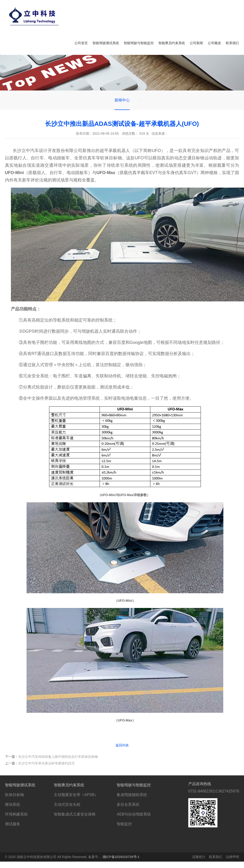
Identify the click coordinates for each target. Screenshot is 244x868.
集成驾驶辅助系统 (132, 795)
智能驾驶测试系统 (106, 43)
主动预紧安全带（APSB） (76, 795)
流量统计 (199, 857)
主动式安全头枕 (67, 804)
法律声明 (232, 857)
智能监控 (124, 824)
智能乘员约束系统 (172, 43)
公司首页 (81, 43)
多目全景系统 (128, 804)
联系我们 (232, 43)
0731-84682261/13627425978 (214, 791)
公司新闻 (196, 43)
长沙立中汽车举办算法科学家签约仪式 (40, 763)
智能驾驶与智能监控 (139, 43)
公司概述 (214, 43)
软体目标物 (14, 795)
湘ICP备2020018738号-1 (121, 857)
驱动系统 (13, 804)
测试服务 (13, 824)
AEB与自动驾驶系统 (134, 814)
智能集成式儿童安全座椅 (75, 814)
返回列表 (122, 745)
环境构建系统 (16, 814)
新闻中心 (122, 100)
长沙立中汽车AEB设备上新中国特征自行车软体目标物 (51, 757)
